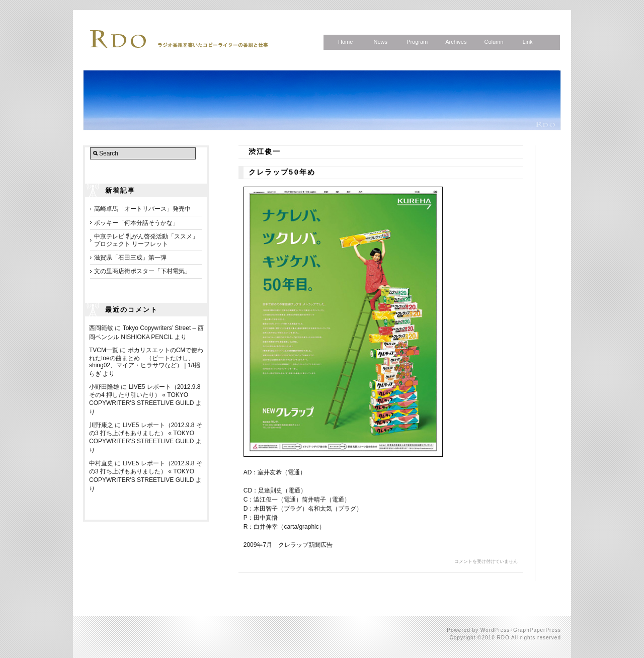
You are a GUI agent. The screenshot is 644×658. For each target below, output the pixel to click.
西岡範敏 (101, 328)
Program (417, 42)
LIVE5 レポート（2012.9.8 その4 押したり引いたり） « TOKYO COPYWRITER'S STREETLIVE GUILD (145, 395)
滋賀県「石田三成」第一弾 (130, 258)
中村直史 (101, 463)
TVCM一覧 (104, 350)
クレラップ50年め (282, 173)
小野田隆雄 (104, 387)
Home (345, 42)
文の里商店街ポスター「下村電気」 (142, 271)
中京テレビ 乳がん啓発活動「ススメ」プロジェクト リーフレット (146, 240)
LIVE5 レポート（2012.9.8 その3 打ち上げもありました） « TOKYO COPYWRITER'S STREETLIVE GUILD (146, 433)
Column (494, 42)
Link (527, 42)
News (380, 42)
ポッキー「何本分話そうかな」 (136, 223)
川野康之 (101, 425)
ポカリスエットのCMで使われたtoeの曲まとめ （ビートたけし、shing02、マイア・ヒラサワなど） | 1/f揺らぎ (146, 362)
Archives (456, 42)
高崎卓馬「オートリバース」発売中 (142, 209)
